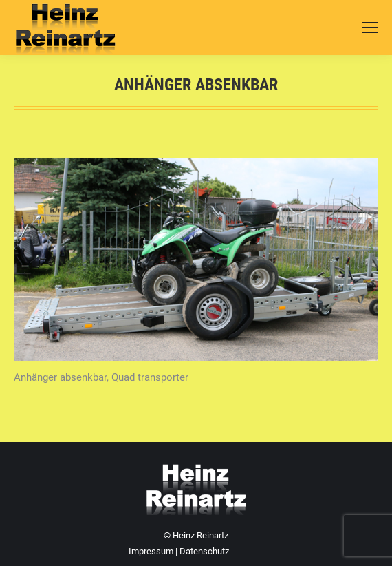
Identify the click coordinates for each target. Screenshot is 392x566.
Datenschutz (204, 551)
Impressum (151, 551)
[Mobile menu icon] (370, 28)
